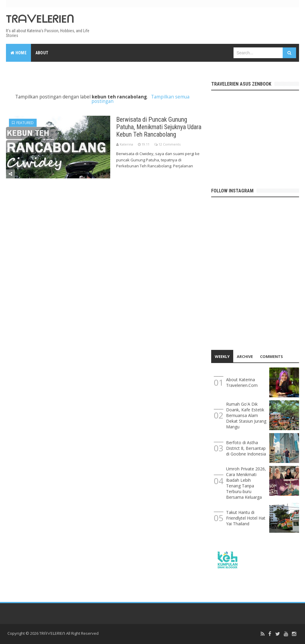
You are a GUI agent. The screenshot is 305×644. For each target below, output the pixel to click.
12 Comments (169, 144)
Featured (23, 123)
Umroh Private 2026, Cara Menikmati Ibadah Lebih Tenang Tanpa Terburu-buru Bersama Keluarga (246, 483)
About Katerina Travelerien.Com (242, 382)
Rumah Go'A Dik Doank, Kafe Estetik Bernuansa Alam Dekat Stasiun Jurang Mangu (246, 415)
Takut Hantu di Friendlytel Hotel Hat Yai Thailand (246, 518)
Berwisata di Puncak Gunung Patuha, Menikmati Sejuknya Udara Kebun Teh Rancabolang (160, 127)
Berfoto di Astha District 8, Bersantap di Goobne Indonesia (246, 448)
